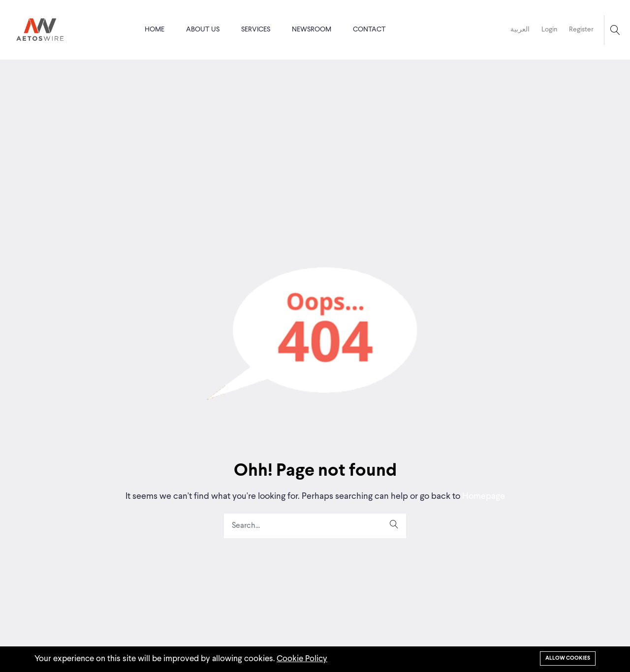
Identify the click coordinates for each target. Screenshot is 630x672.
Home (155, 30)
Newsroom (312, 30)
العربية (520, 30)
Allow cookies (568, 658)
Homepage (483, 496)
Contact (369, 30)
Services (256, 30)
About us (203, 30)
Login (549, 30)
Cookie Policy (302, 659)
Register (581, 30)
